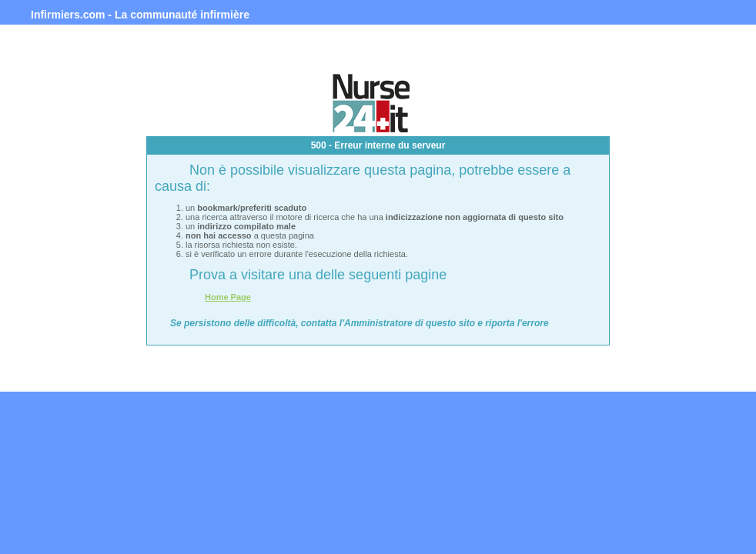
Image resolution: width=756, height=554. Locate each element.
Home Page (228, 297)
